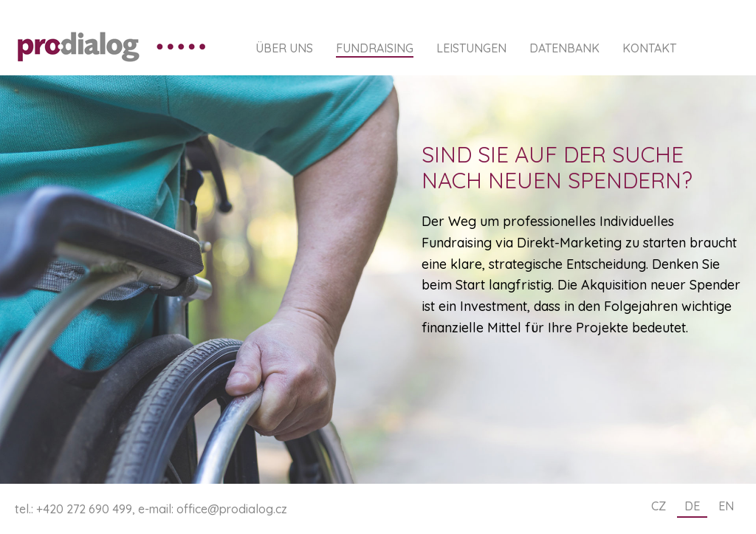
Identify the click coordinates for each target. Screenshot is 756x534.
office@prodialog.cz (232, 509)
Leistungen (471, 48)
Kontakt (649, 48)
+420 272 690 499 (84, 509)
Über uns (284, 48)
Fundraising (375, 48)
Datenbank (564, 48)
